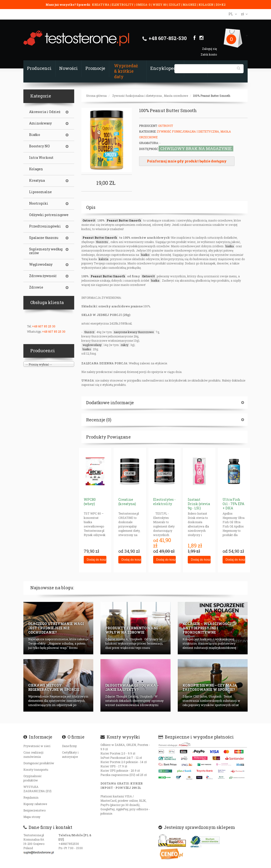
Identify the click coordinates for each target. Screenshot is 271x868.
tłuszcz (89, 332)
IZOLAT (175, 5)
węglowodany (92, 345)
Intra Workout (41, 158)
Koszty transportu (36, 770)
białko (145, 255)
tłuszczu (102, 242)
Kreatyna (37, 181)
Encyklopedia (165, 68)
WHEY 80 (159, 5)
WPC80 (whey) (90, 502)
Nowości (68, 68)
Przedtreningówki (45, 226)
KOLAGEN (206, 5)
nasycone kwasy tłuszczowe (134, 332)
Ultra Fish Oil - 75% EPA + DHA (233, 504)
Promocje (95, 68)
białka (230, 246)
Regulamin (31, 797)
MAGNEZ (190, 5)
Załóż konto (209, 54)
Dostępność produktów (39, 763)
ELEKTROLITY (123, 5)
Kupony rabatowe (35, 804)
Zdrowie (36, 287)
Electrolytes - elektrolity (164, 502)
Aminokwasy (40, 123)
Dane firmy (69, 746)
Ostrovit (89, 220)
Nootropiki (39, 203)
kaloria (104, 259)
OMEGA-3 (143, 5)
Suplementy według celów (46, 251)
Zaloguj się (209, 49)
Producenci (39, 68)
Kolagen (36, 169)
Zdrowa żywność (43, 276)
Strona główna (96, 96)
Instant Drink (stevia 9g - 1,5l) (199, 504)
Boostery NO (39, 146)
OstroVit (166, 126)
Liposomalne (40, 192)
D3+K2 (221, 5)
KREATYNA (101, 5)
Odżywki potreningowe (49, 215)
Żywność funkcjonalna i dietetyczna (137, 96)
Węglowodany (41, 264)
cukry (125, 345)
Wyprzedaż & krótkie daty (126, 71)
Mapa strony (32, 817)
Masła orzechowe (176, 96)
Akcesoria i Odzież (45, 112)
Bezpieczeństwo (34, 810)
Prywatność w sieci (37, 746)
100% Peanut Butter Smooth (212, 96)
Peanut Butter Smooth (124, 220)
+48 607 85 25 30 (44, 326)
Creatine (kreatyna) (127, 502)
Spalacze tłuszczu (44, 238)
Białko (35, 135)
